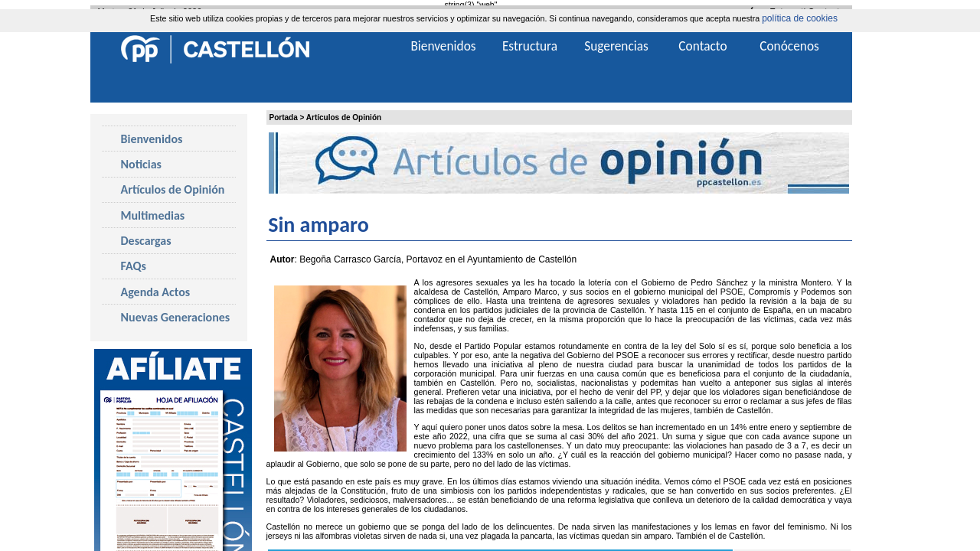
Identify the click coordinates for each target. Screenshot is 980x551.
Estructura (530, 46)
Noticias (141, 164)
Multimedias (153, 215)
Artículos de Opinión (344, 117)
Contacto (702, 46)
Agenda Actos (156, 292)
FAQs (134, 266)
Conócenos (789, 46)
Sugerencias (616, 46)
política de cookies (800, 18)
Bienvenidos (152, 139)
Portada (284, 117)
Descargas (146, 241)
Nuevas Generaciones (176, 317)
